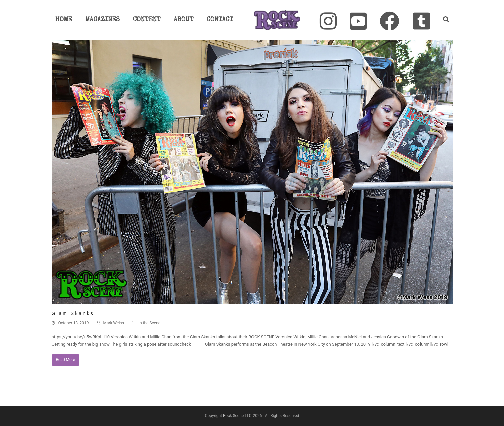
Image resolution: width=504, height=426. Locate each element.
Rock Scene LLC (237, 416)
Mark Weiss (114, 323)
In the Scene (149, 323)
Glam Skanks (73, 313)
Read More (65, 360)
